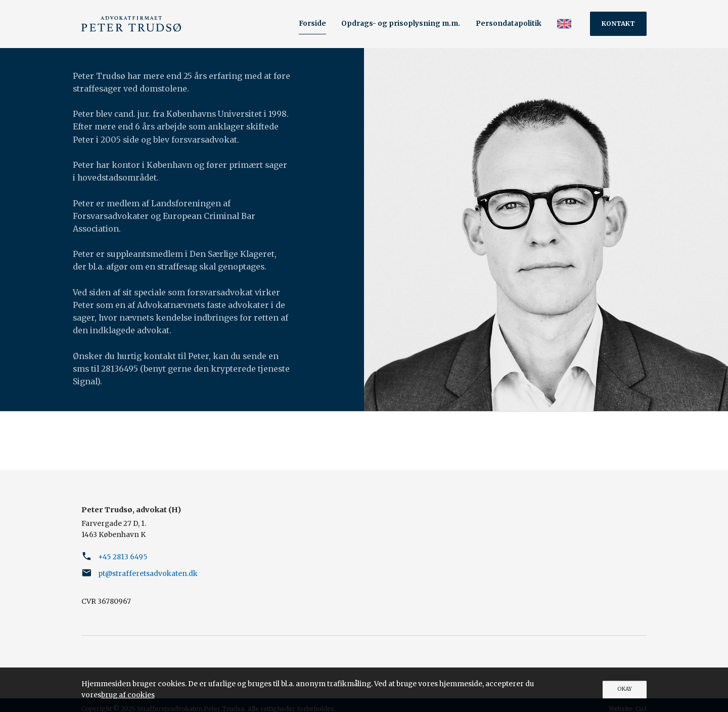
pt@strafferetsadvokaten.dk (148, 573)
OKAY (625, 689)
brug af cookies (128, 695)
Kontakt (618, 24)
